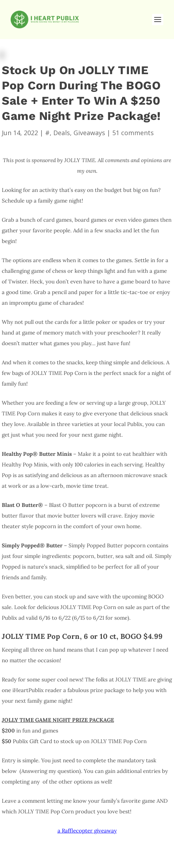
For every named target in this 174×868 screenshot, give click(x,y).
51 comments (133, 133)
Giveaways (89, 133)
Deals (62, 133)
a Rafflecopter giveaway (87, 831)
